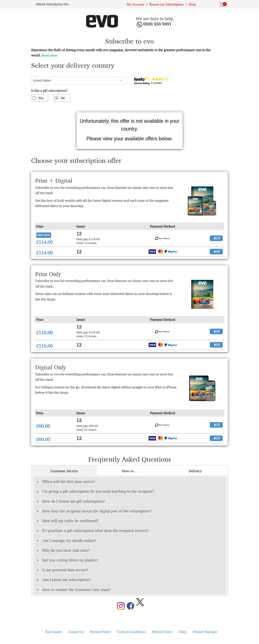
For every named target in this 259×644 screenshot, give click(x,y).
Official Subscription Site (52, 4)
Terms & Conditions (131, 632)
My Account (136, 4)
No (63, 98)
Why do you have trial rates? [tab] (63, 550)
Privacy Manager (205, 632)
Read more (50, 55)
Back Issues (54, 632)
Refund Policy (162, 632)
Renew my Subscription (167, 4)
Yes (41, 98)
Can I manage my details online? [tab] (66, 540)
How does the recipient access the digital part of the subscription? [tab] (94, 511)
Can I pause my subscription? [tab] (63, 580)
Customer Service (64, 471)
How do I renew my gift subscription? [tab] (70, 501)
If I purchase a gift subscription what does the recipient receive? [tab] (92, 531)
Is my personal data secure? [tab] (62, 570)
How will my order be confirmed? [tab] (67, 521)
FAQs (183, 632)
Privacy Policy (100, 632)
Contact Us (76, 632)
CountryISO (40, 74)
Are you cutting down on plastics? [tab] (67, 560)
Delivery (195, 471)
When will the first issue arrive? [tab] (65, 481)
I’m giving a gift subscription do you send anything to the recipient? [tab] (95, 491)
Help (192, 4)
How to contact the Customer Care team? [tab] (73, 590)
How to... (129, 471)
